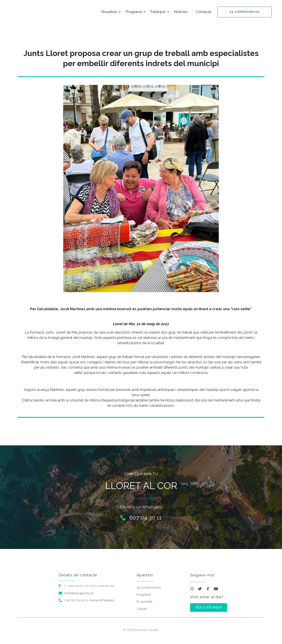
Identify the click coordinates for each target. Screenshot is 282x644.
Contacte (204, 12)
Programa (135, 12)
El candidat (144, 602)
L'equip (142, 609)
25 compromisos (149, 588)
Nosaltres (110, 12)
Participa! (159, 12)
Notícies (181, 12)
